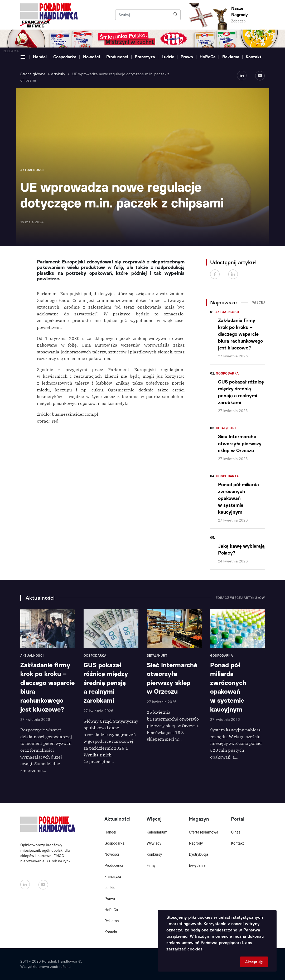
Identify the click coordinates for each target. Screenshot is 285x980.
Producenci (117, 57)
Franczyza (145, 57)
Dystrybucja (198, 854)
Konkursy (154, 854)
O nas (236, 832)
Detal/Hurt (226, 428)
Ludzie (168, 57)
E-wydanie (197, 865)
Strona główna (33, 74)
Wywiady (154, 843)
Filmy (151, 865)
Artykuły (58, 74)
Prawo (187, 57)
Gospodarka (65, 57)
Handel (40, 57)
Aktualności (227, 312)
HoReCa (208, 57)
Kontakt (254, 57)
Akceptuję (254, 962)
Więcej (259, 302)
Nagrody (196, 843)
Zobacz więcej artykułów (240, 598)
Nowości (91, 57)
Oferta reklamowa (203, 832)
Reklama (231, 57)
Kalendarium (157, 832)
